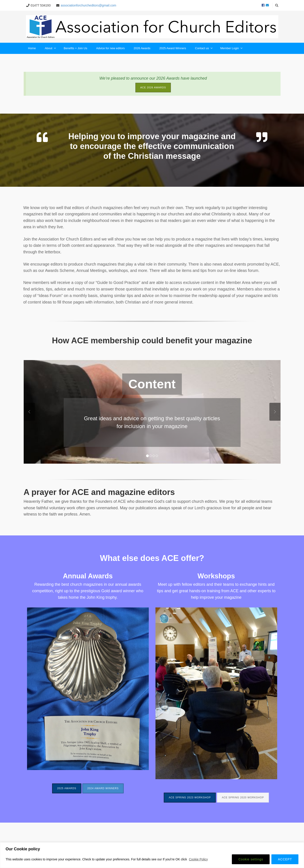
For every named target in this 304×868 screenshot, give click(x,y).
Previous (29, 412)
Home (32, 48)
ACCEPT (285, 859)
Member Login (231, 48)
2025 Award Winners (173, 48)
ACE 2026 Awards (153, 87)
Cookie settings (251, 859)
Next (275, 412)
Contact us (204, 48)
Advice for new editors (110, 48)
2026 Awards (142, 48)
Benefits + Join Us (75, 48)
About (50, 48)
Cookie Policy (198, 859)
